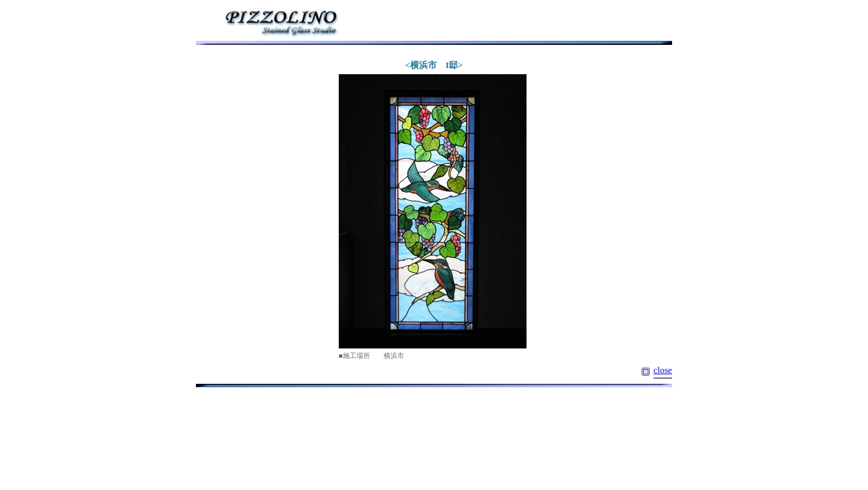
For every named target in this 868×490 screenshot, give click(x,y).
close (663, 370)
